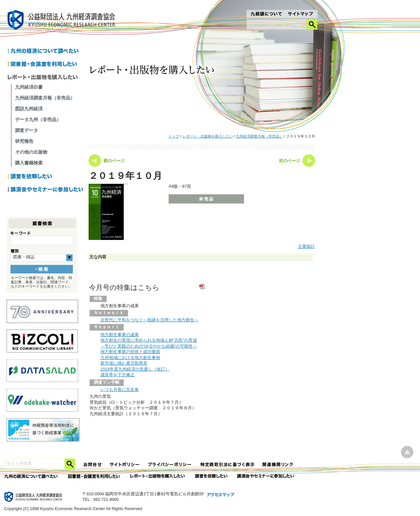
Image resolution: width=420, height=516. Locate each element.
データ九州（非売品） (38, 119)
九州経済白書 (29, 87)
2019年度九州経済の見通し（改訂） (135, 369)
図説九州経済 (29, 109)
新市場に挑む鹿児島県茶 (124, 363)
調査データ (27, 130)
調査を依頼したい (46, 177)
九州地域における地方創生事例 (130, 358)
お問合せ (93, 465)
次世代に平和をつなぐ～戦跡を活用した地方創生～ (149, 320)
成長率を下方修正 (117, 375)
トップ (174, 136)
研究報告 (24, 141)
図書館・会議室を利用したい (46, 65)
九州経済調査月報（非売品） (259, 136)
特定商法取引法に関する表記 (227, 465)
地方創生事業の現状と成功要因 (130, 352)
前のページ (114, 161)
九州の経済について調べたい (46, 52)
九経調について (266, 14)
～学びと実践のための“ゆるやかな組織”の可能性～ (149, 346)
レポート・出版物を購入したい (208, 136)
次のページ (290, 161)
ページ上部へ (407, 452)
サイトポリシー (125, 465)
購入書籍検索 (29, 163)
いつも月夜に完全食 (120, 390)
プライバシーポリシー (170, 465)
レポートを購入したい (46, 78)
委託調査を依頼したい (211, 476)
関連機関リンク (278, 465)
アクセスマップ (221, 495)
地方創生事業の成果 (120, 335)
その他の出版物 (31, 152)
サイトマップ (301, 14)
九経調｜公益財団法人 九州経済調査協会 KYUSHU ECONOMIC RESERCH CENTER (63, 21)
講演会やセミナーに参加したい (46, 190)
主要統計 (306, 247)
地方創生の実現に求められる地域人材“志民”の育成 (149, 340)
